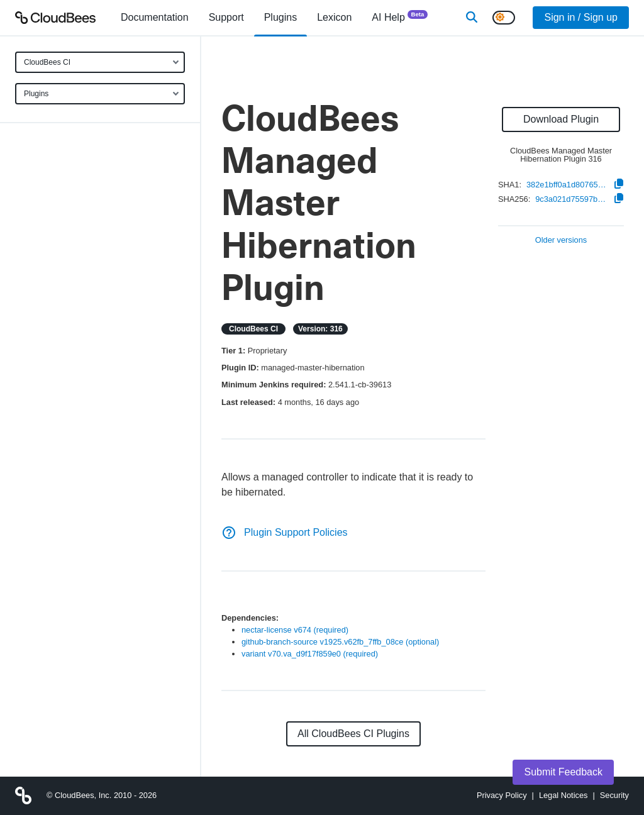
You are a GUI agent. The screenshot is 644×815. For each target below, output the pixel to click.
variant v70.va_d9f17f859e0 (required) (310, 654)
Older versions (561, 241)
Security (614, 795)
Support (226, 17)
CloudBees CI (47, 62)
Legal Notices (563, 795)
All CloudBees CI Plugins (353, 734)
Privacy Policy (502, 795)
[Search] (472, 18)
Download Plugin (561, 119)
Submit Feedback (563, 772)
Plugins (36, 94)
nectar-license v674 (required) (295, 630)
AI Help (400, 17)
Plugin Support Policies (285, 532)
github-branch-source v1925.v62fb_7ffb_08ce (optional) (340, 642)
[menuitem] (155, 18)
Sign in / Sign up (581, 17)
